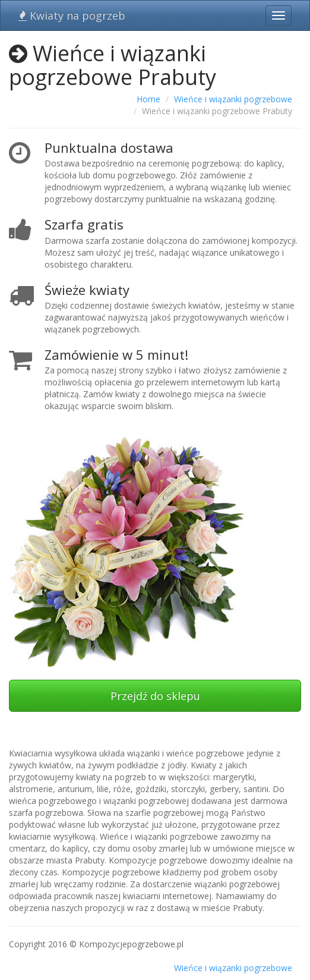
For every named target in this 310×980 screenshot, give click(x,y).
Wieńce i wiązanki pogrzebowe (233, 99)
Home (148, 99)
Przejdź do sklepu (155, 696)
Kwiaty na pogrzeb (72, 15)
